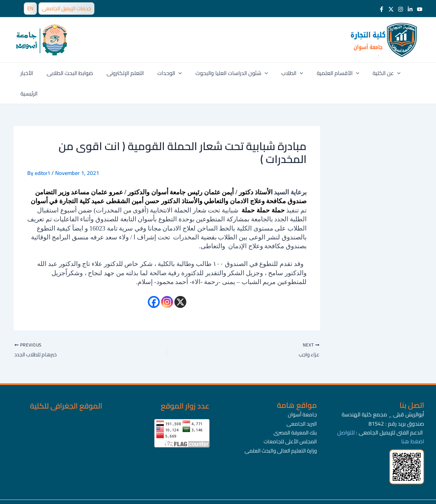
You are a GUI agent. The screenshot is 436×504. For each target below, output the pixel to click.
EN (30, 8)
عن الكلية (371, 73)
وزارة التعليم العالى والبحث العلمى (279, 431)
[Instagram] (401, 9)
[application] (173, 73)
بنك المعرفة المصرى (294, 413)
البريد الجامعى (301, 404)
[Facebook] (381, 9)
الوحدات (165, 73)
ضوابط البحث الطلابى (70, 73)
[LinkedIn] (410, 9)
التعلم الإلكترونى (123, 73)
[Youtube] (420, 9)
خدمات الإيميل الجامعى (66, 8)
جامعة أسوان (302, 395)
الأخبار (30, 73)
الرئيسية (404, 73)
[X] (180, 281)
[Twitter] (391, 9)
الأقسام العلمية (325, 73)
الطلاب (282, 73)
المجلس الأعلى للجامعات (289, 422)
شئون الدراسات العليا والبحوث (224, 73)
